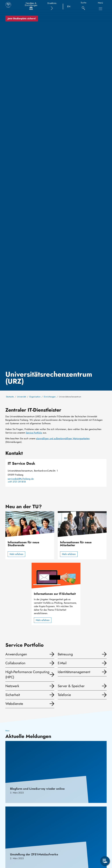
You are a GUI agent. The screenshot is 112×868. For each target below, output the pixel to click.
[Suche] (83, 7)
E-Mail (62, 663)
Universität (21, 397)
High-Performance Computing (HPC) (27, 674)
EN (69, 6)
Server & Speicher (71, 686)
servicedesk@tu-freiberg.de (21, 479)
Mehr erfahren (16, 554)
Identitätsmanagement (74, 672)
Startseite (10, 397)
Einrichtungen (50, 397)
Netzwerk (12, 686)
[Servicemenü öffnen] (105, 861)
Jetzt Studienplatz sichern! (22, 18)
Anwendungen (16, 654)
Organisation (35, 397)
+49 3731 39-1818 (17, 482)
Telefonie (64, 695)
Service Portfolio (34, 433)
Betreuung (65, 654)
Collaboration (15, 663)
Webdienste (14, 704)
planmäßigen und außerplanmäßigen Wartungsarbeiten (63, 438)
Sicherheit (13, 695)
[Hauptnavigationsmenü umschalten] (101, 9)
